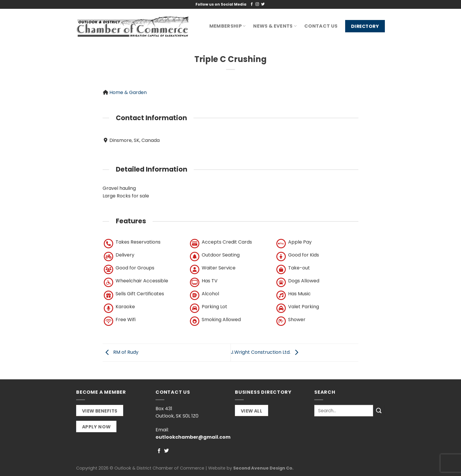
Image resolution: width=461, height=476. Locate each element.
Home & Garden (128, 92)
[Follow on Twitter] (263, 4)
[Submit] (379, 411)
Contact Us (321, 26)
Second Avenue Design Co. (263, 468)
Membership (228, 26)
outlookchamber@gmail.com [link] (193, 437)
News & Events (275, 26)
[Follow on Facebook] (252, 4)
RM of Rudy (121, 352)
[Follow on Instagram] (257, 4)
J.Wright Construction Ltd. (266, 352)
